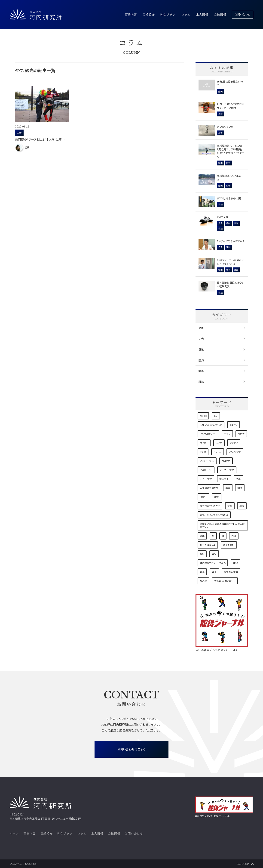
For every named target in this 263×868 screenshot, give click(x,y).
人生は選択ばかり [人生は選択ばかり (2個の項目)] (209, 488)
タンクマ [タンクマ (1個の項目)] (234, 443)
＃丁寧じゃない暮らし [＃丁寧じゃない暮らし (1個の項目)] (225, 581)
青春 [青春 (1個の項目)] (202, 572)
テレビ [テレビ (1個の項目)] (203, 452)
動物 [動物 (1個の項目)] (240, 488)
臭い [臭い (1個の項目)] (202, 554)
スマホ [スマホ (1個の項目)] (219, 443)
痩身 (201, 360)
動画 (201, 328)
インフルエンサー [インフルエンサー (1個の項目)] (208, 434)
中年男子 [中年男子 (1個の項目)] (224, 479)
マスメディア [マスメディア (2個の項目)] (206, 470)
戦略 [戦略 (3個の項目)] (202, 536)
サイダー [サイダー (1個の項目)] (204, 443)
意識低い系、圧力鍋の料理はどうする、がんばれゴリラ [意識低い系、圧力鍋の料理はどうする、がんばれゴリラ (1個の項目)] (222, 525)
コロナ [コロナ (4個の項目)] (241, 434)
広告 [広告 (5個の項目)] (242, 506)
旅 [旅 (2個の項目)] (213, 536)
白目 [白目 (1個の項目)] (234, 536)
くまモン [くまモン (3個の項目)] (233, 425)
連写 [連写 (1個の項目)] (235, 563)
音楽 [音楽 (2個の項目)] (214, 572)
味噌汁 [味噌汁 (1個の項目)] (203, 497)
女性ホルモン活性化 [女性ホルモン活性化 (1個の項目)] (210, 506)
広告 (201, 339)
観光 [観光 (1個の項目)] (214, 554)
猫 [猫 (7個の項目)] (223, 536)
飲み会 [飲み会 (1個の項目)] (203, 581)
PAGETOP (243, 864)
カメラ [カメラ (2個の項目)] (227, 434)
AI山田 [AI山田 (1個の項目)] (203, 416)
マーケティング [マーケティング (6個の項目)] (227, 470)
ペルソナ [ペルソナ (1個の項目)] (226, 461)
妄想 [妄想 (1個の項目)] (230, 506)
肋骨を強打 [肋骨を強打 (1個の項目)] (229, 545)
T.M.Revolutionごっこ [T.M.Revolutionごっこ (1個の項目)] (211, 425)
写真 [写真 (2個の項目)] (228, 488)
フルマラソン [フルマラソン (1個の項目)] (235, 452)
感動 (201, 349)
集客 (201, 371)
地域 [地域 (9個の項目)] (217, 497)
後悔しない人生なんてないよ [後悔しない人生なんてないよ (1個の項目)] (214, 515)
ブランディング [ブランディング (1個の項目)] (207, 461)
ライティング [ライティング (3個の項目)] (206, 479)
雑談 (201, 381)
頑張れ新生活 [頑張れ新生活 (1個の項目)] (231, 572)
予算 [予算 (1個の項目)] (238, 479)
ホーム (14, 834)
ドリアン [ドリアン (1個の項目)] (217, 452)
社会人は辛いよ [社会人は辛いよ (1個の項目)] (208, 545)
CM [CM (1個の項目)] (216, 416)
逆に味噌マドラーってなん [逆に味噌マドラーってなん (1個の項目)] (213, 563)
